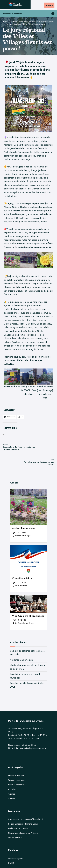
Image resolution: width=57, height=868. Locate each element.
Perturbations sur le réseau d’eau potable (39, 462)
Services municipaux (17, 780)
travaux (52, 22)
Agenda (12, 794)
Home (5, 22)
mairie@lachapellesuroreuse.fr (33, 748)
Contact (11, 798)
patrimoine (44, 22)
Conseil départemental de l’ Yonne (23, 833)
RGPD (11, 863)
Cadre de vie (24, 22)
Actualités (15, 22)
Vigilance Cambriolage (21, 660)
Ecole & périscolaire (17, 785)
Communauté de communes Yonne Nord (26, 819)
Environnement (35, 22)
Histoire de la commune (12, 14)
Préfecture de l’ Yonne (18, 828)
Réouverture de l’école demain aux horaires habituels (19, 447)
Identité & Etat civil (16, 776)
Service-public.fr (15, 838)
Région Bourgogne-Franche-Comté (23, 824)
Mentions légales (15, 859)
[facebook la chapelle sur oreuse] (53, 14)
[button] (7, 260)
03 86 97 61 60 (29, 745)
